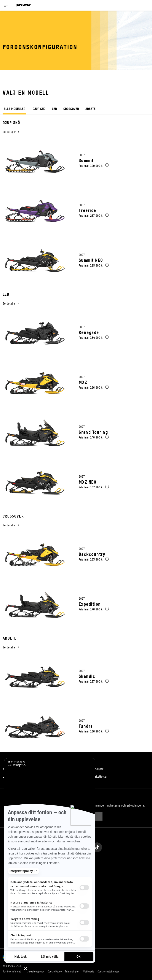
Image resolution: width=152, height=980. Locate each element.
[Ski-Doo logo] (23, 5)
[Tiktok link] (97, 846)
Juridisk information (13, 971)
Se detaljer (10, 132)
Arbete (90, 109)
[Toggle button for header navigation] (6, 5)
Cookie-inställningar (108, 971)
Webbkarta (88, 971)
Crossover (71, 109)
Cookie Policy (55, 971)
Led (54, 109)
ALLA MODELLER (14, 109)
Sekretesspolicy (36, 971)
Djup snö (39, 109)
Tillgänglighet (72, 971)
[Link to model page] (76, 161)
